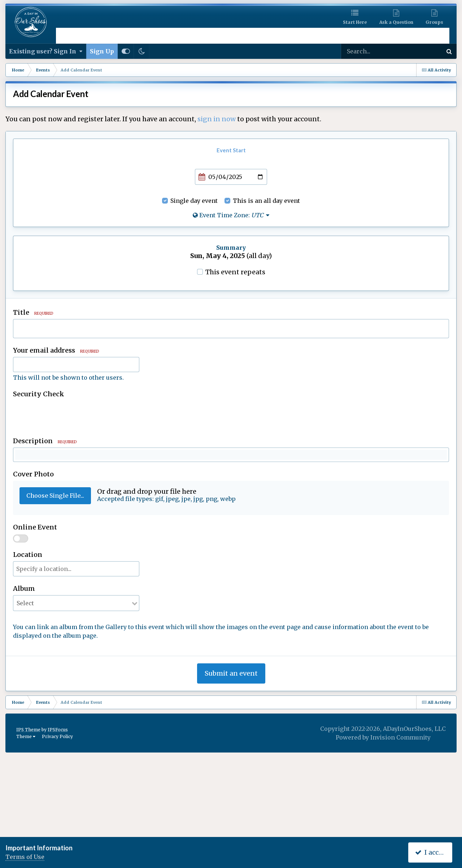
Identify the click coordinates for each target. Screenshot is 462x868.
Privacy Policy (57, 823)
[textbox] (231, 500)
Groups (434, 22)
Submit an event (231, 760)
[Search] (377, 51)
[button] (22, 457)
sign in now (217, 119)
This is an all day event (266, 201)
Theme (26, 823)
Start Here (355, 22)
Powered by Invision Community (383, 824)
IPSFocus (58, 816)
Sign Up (102, 51)
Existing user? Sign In (46, 51)
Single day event (194, 201)
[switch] (21, 625)
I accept (432, 852)
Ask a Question (396, 22)
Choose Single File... (55, 582)
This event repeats (235, 272)
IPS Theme (28, 816)
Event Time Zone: (231, 215)
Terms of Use (25, 857)
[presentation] (68, 415)
